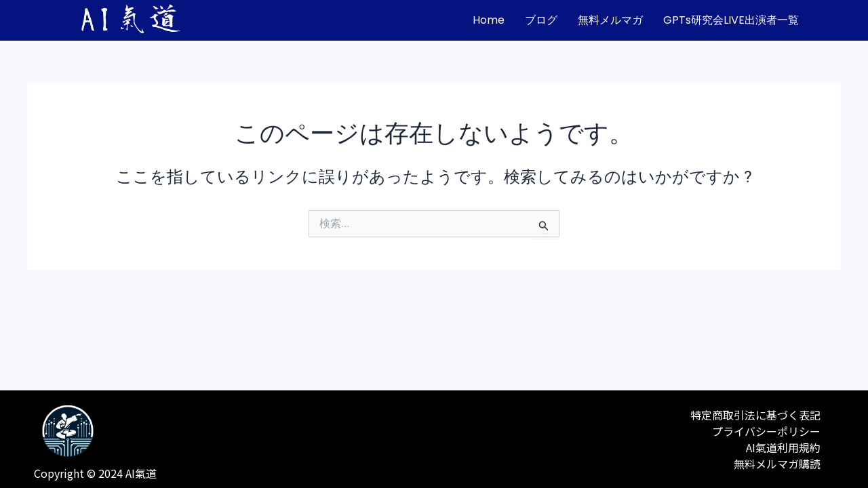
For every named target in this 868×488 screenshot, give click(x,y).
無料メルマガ (610, 20)
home (489, 20)
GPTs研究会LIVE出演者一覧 (731, 20)
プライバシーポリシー (766, 431)
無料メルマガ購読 (777, 464)
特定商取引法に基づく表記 (755, 415)
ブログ (541, 20)
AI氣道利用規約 (783, 447)
